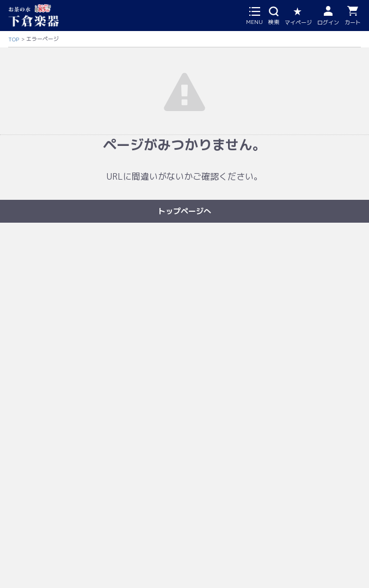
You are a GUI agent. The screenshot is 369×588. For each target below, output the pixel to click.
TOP (14, 39)
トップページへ (184, 211)
